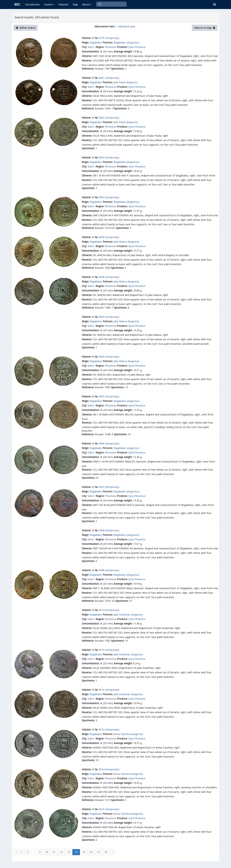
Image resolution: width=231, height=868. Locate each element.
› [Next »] (112, 852)
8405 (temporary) (109, 396)
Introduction (32, 4)
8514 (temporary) (109, 610)
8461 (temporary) (109, 78)
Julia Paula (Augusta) (126, 82)
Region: (100, 47)
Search (49, 4)
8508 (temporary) (109, 277)
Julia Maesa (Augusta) (126, 242)
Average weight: (123, 51)
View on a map (205, 28)
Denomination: (91, 51)
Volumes (63, 4)
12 (61, 852)
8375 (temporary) (109, 38)
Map (75, 4)
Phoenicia (111, 47)
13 (69, 852)
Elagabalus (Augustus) (126, 42)
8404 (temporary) (109, 197)
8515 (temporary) (109, 650)
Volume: (86, 38)
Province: (122, 47)
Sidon (91, 47)
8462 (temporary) (109, 118)
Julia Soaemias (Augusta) (128, 615)
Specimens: (118, 69)
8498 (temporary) (109, 570)
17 (98, 852)
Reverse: (87, 60)
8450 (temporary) (109, 357)
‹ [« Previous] (16, 852)
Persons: (108, 42)
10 (47, 852)
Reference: (88, 69)
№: (96, 38)
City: (84, 47)
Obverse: (87, 56)
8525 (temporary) (109, 809)
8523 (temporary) (109, 729)
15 (84, 852)
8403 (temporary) (109, 157)
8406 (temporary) (109, 443)
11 (54, 852)
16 (91, 852)
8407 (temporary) (109, 487)
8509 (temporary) (109, 317)
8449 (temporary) (109, 237)
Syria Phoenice (137, 47)
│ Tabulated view (125, 26)
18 (106, 852)
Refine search (26, 28)
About (87, 4)
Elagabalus (96, 42)
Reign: (85, 42)
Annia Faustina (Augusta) (128, 734)
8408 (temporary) (109, 530)
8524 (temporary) (109, 769)
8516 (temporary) (109, 690)
